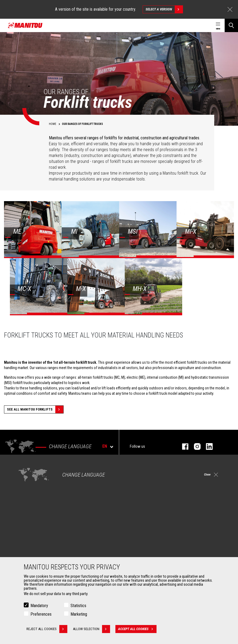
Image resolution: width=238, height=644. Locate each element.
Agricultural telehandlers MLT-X (149, 488)
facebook (183, 446)
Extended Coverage (141, 546)
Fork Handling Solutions (38, 552)
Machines (131, 472)
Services (130, 530)
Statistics (78, 606)
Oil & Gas (27, 500)
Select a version (164, 9)
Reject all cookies (47, 629)
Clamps (26, 546)
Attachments (28, 530)
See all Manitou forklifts (35, 409)
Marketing (79, 614)
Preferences (41, 614)
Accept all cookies (138, 629)
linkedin (207, 446)
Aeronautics (29, 507)
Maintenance (136, 552)
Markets (24, 472)
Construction (30, 488)
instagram (195, 446)
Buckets (26, 539)
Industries (28, 494)
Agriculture (28, 481)
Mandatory (39, 606)
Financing (133, 539)
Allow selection (93, 629)
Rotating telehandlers (142, 494)
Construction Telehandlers (146, 481)
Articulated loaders (141, 500)
